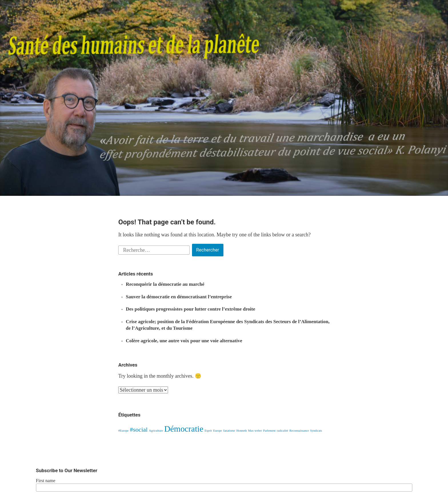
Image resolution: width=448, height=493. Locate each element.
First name (46, 481)
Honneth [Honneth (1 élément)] (242, 431)
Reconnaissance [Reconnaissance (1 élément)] (299, 431)
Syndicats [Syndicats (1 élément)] (316, 431)
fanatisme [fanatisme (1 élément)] (229, 431)
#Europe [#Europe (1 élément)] (123, 431)
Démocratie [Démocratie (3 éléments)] (184, 429)
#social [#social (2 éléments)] (139, 430)
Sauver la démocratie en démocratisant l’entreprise (179, 297)
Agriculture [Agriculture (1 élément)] (156, 431)
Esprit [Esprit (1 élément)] (208, 431)
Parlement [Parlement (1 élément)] (269, 431)
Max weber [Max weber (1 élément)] (255, 431)
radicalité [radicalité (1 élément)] (283, 431)
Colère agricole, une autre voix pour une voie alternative (184, 341)
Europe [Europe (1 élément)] (218, 431)
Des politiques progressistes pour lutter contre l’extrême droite (190, 309)
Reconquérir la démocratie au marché (165, 284)
